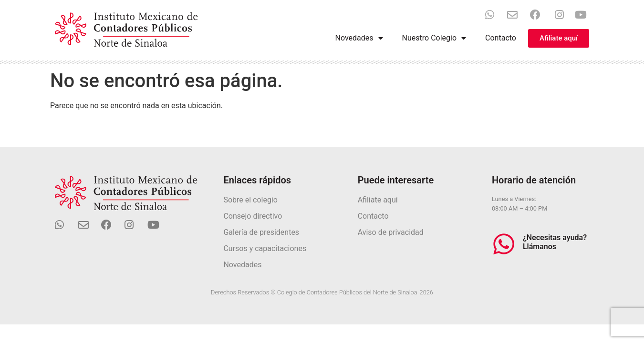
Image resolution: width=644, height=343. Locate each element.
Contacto (501, 38)
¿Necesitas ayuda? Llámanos (555, 242)
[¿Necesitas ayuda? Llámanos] (504, 244)
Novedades (359, 38)
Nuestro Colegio (434, 38)
